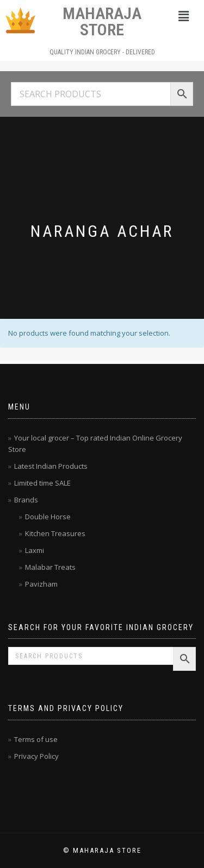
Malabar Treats (50, 567)
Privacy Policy (36, 756)
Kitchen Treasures (55, 533)
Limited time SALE (42, 483)
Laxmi (35, 550)
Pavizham (41, 584)
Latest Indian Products (51, 466)
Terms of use (36, 739)
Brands (26, 500)
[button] (184, 16)
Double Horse (48, 517)
